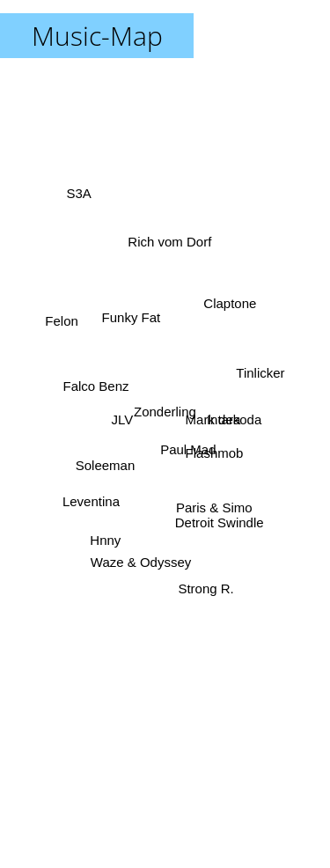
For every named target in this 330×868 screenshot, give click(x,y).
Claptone (230, 302)
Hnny (104, 534)
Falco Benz (100, 388)
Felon (64, 320)
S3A (80, 198)
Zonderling (165, 412)
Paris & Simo (211, 502)
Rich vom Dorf (170, 255)
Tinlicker (261, 375)
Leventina (94, 500)
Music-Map (97, 36)
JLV (125, 419)
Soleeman (108, 463)
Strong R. (205, 581)
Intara (221, 419)
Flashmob (211, 446)
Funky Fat (130, 324)
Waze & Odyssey (141, 559)
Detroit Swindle (220, 515)
